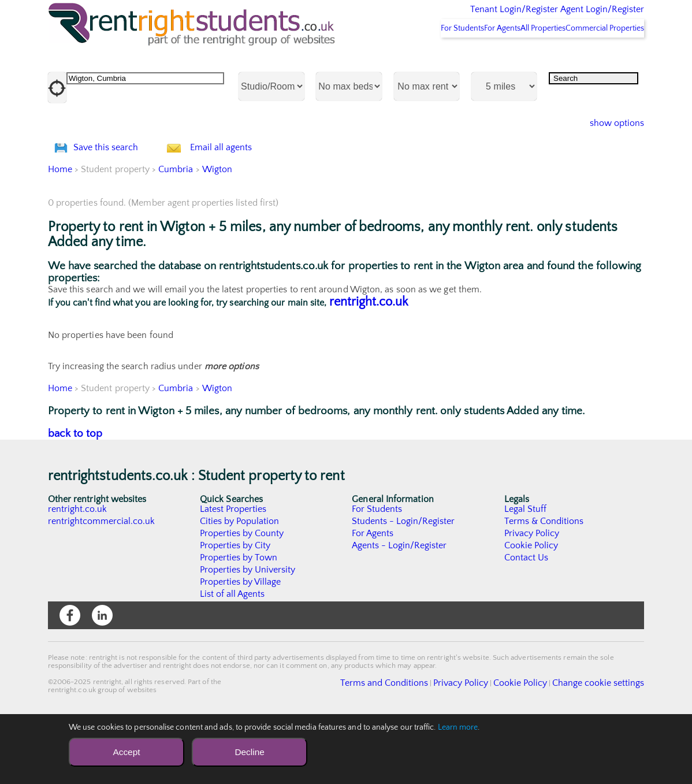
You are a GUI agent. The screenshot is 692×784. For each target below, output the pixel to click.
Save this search (117, 193)
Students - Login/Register (404, 582)
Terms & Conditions (544, 582)
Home (60, 231)
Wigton (217, 231)
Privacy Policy (532, 594)
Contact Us (527, 619)
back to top (75, 495)
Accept (126, 752)
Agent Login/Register (585, 17)
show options (608, 154)
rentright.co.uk (369, 363)
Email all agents (244, 193)
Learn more (458, 727)
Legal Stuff (526, 570)
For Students (410, 58)
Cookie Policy (531, 607)
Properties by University (248, 631)
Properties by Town (239, 619)
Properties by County (242, 594)
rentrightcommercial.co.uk (102, 582)
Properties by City (235, 607)
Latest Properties (233, 570)
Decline (249, 752)
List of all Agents (232, 655)
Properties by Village (241, 643)
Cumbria (176, 231)
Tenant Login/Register (461, 17)
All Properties (521, 58)
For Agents (464, 58)
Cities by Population (240, 582)
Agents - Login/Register (400, 607)
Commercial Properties (598, 58)
